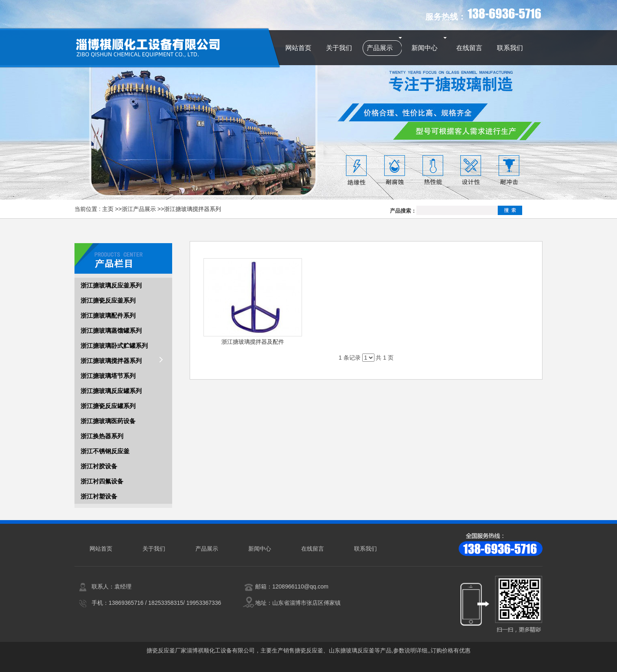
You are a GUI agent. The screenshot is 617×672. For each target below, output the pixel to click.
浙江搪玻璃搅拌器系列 (193, 209)
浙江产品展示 (139, 209)
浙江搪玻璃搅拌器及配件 (253, 342)
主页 (108, 209)
